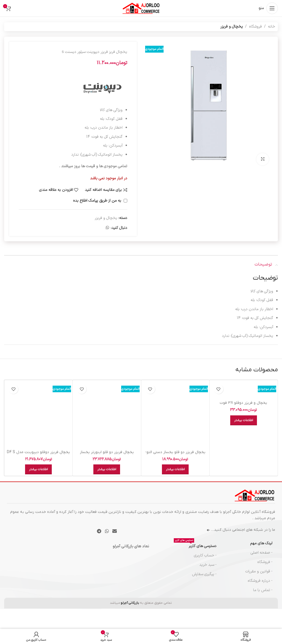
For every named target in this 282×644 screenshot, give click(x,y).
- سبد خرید (208, 565)
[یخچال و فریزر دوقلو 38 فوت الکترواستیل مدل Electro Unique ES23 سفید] (244, 390)
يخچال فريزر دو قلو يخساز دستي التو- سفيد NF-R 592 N (175, 455)
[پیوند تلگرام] (99, 531)
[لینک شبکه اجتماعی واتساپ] (107, 228)
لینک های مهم (261, 543)
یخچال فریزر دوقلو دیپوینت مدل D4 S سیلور (38, 455)
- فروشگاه (265, 562)
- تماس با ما (263, 590)
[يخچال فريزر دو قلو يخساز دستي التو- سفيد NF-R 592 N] (175, 414)
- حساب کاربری (205, 555)
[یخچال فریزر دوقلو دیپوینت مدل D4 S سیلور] (38, 414)
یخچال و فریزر (232, 27)
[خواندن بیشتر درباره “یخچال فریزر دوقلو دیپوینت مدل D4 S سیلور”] (38, 469)
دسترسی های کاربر (195, 545)
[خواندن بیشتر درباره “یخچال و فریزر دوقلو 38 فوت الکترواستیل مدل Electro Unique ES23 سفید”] (244, 420)
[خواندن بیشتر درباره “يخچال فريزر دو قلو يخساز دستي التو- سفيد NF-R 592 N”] (175, 469)
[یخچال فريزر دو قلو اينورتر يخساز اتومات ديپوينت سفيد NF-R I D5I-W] (107, 414)
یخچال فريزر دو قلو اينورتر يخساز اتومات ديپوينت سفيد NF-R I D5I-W (107, 455)
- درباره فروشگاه (260, 581)
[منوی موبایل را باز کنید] (268, 8)
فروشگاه (255, 27)
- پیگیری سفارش (204, 574)
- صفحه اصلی (261, 553)
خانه (272, 27)
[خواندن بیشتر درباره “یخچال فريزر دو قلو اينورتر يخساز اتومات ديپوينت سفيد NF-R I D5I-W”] (107, 469)
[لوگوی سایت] (141, 8)
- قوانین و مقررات (259, 571)
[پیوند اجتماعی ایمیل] (115, 531)
